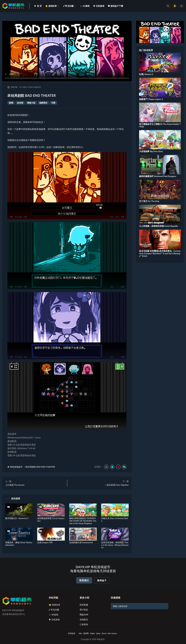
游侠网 (86, 633)
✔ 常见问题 (54, 610)
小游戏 (23, 87)
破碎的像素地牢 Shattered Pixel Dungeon (158, 176)
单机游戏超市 (16, 467)
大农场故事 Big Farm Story (151, 151)
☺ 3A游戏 (53, 615)
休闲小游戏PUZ (34, 87)
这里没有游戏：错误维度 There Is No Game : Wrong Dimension (115, 545)
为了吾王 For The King (149, 201)
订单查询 (84, 624)
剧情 (11, 103)
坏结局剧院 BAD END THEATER (40, 467)
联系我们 (84, 580)
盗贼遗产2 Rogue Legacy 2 (151, 99)
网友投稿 (13, 87)
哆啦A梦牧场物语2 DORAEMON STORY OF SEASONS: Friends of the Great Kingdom (83, 521)
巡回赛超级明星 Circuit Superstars (51, 519)
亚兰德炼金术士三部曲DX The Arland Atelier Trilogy (160, 125)
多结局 (20, 103)
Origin (92, 633)
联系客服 (84, 605)
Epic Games (112, 633)
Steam (104, 633)
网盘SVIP (84, 615)
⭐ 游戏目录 (54, 605)
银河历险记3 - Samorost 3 (17, 518)
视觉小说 (31, 103)
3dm (80, 633)
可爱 (53, 103)
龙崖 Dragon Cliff (45, 542)
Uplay (98, 633)
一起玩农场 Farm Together (117, 485)
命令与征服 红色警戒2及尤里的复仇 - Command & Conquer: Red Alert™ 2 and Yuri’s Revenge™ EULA (160, 253)
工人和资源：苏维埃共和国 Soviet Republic (159, 226)
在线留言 (84, 619)
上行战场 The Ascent (15, 485)
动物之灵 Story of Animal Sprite (115, 519)
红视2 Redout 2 (146, 74)
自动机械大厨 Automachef (81, 542)
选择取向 (43, 103)
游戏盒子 (102, 580)
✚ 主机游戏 (54, 619)
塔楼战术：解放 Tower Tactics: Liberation (19, 544)
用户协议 (84, 610)
